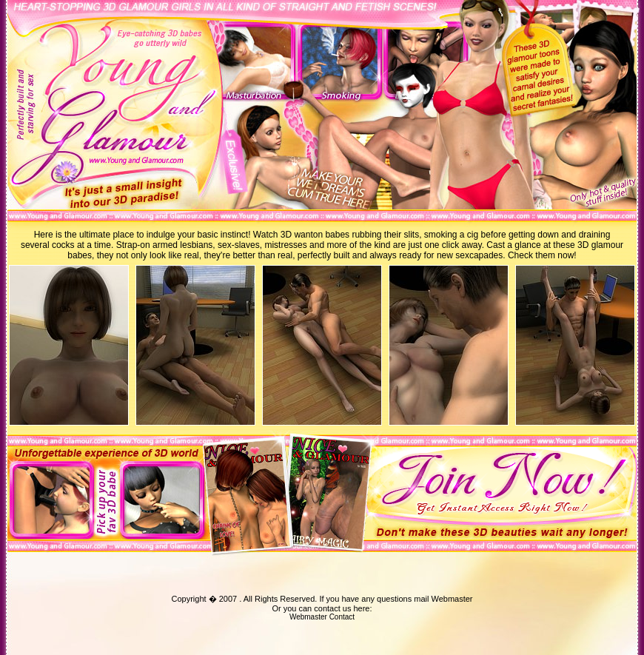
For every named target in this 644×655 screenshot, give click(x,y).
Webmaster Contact (322, 617)
